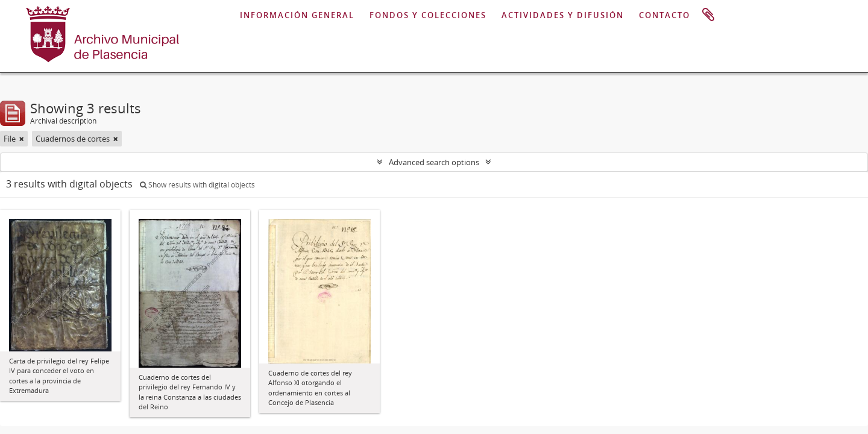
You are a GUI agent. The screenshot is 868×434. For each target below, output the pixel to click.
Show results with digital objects (197, 185)
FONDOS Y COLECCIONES (428, 15)
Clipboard (708, 15)
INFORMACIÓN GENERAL (297, 15)
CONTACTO (665, 15)
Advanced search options (434, 162)
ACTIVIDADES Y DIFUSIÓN (563, 15)
